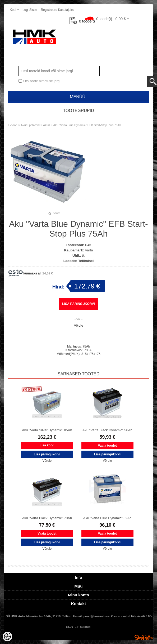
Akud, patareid (30, 125)
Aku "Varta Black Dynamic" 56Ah (107, 430)
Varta (89, 250)
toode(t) (82, 21)
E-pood (13, 125)
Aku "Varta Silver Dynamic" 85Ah (47, 430)
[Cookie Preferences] (7, 637)
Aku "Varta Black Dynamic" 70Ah (47, 518)
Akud (46, 125)
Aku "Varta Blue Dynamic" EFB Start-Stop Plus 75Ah (87, 125)
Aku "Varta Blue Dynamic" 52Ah (107, 518)
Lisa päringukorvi (78, 304)
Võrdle (79, 326)
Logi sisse (30, 10)
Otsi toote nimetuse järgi (42, 81)
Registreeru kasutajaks (57, 10)
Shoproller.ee (144, 637)
